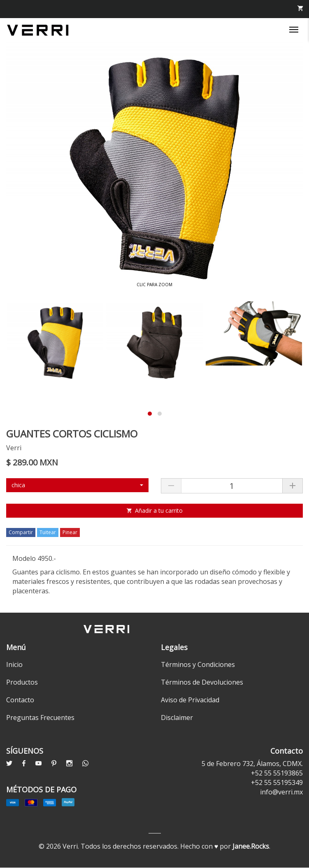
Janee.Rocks (251, 846)
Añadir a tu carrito (155, 510)
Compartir (21, 532)
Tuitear (48, 532)
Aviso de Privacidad (190, 700)
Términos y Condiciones (198, 664)
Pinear (70, 532)
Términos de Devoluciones (202, 682)
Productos (22, 682)
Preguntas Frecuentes (40, 718)
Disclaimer (177, 718)
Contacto (20, 700)
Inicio (14, 664)
